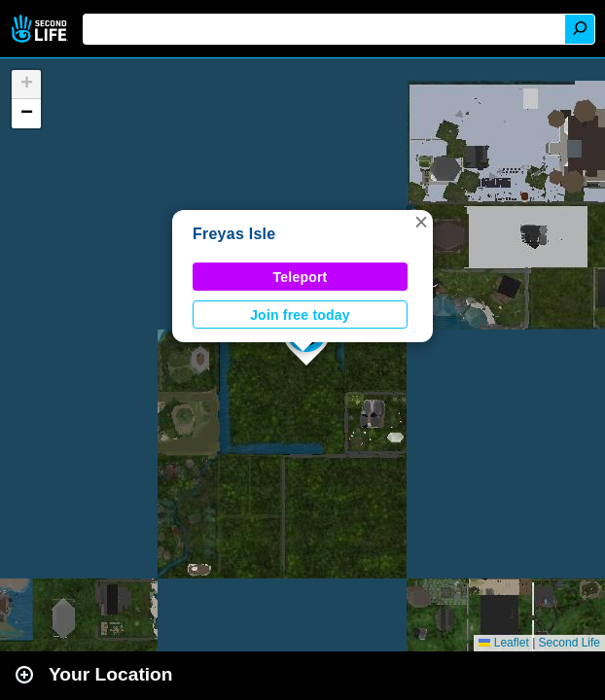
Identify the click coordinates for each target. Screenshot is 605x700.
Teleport (301, 277)
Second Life (41, 29)
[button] (421, 222)
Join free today (300, 315)
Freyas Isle (234, 234)
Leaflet (503, 643)
